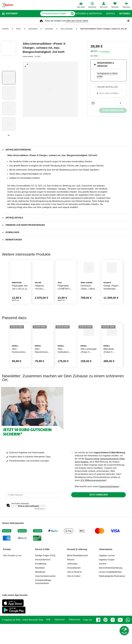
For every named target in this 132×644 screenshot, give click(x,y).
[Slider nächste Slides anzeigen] (9, 134)
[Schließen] (128, 21)
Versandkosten (74, 593)
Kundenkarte (105, 52)
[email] (34, 519)
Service (110, 14)
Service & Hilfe (42, 574)
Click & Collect (74, 601)
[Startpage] (8, 5)
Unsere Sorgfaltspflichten (111, 597)
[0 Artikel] (121, 103)
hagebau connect (107, 580)
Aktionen (125, 14)
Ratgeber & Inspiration (88, 14)
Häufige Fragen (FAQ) (45, 580)
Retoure (71, 584)
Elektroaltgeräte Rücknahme (112, 601)
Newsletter (40, 593)
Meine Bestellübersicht (77, 580)
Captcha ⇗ (40, 534)
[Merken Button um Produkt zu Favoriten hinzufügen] (93, 103)
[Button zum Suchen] (70, 14)
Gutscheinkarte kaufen (45, 601)
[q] (44, 14)
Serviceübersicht (43, 584)
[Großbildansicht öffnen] (50, 89)
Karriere (103, 588)
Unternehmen (106, 574)
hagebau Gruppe (107, 584)
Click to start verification (28, 531)
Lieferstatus (72, 588)
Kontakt (7, 574)
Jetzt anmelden (98, 519)
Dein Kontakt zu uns (12, 580)
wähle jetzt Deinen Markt (77, 21)
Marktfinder (40, 597)
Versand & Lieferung (77, 574)
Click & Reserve (74, 597)
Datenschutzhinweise (109, 511)
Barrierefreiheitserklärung (111, 593)
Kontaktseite (41, 588)
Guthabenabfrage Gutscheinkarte (43, 606)
